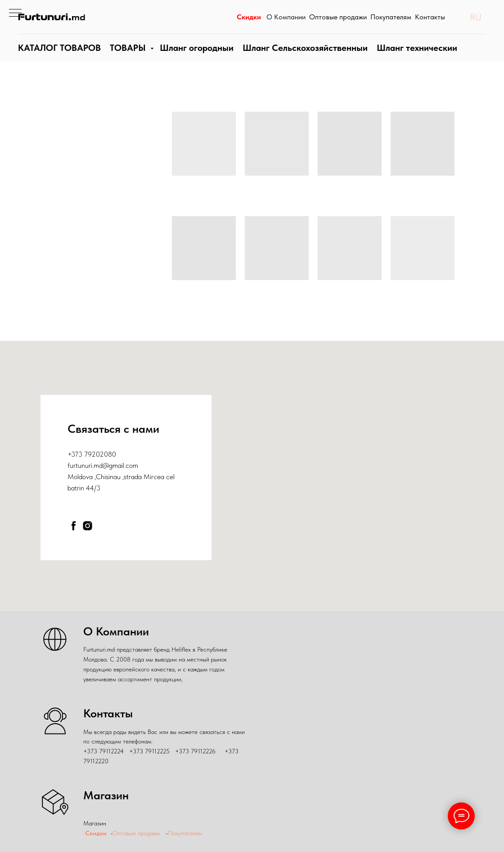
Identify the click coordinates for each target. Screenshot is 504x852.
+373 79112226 (195, 751)
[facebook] (74, 526)
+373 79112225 (149, 751)
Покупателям (391, 21)
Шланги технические (412, 56)
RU (476, 21)
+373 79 (79, 454)
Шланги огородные (195, 56)
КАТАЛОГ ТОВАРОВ (58, 56)
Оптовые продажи (338, 21)
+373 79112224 (103, 751)
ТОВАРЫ (126, 56)
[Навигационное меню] (15, 14)
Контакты (430, 21)
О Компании (286, 21)
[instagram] (88, 526)
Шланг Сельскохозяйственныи (302, 56)
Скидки (248, 21)
